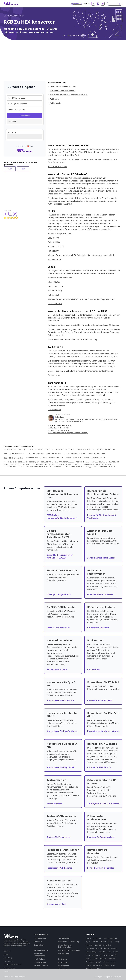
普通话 (107, 965)
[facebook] (93, 4)
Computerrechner (14, 16)
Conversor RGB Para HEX (43, 467)
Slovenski (111, 958)
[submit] (119, 4)
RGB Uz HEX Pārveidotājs (49, 462)
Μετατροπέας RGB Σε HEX (13, 464)
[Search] (114, 4)
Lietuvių (106, 948)
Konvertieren (25, 116)
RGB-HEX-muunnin (32, 458)
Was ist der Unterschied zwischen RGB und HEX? (69, 95)
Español (106, 938)
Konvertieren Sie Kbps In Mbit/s (62, 731)
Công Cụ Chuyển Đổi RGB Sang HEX (16, 462)
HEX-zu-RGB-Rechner (58, 167)
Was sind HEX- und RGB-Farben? (62, 91)
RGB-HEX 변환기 (34, 462)
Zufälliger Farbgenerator (59, 594)
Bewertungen (9, 958)
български (90, 948)
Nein (23, 169)
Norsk (116, 952)
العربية (88, 942)
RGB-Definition (55, 304)
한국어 (88, 958)
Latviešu (95, 958)
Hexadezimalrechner (57, 670)
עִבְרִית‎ (113, 962)
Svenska (102, 952)
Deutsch (103, 942)
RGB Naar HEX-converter (81, 458)
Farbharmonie (55, 103)
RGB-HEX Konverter (58, 464)
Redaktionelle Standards (12, 964)
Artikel (6, 954)
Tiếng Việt (113, 955)
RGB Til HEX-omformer (47, 458)
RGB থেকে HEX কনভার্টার (87, 464)
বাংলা (113, 965)
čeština (88, 965)
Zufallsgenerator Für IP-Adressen (103, 803)
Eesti (99, 969)
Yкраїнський (91, 969)
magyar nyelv (98, 965)
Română (98, 945)
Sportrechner (63, 959)
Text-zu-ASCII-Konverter (59, 837)
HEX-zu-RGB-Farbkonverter (100, 594)
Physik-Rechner (39, 959)
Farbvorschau (11, 132)
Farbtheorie (54, 99)
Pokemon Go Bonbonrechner (101, 837)
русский (114, 938)
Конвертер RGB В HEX (103, 464)
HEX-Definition (55, 259)
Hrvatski (99, 948)
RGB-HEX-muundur (10, 467)
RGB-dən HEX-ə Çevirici (99, 462)
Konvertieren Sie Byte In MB (60, 700)
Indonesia (90, 945)
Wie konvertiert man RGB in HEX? (63, 86)
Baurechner (38, 942)
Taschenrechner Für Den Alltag (69, 950)
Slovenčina (107, 945)
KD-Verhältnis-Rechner (98, 628)
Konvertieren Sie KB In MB (100, 700)
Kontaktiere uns (9, 968)
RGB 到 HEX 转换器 (72, 464)
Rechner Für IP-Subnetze (99, 767)
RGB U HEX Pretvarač (35, 454)
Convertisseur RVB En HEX (106, 467)
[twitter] (103, 4)
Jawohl (10, 169)
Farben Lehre (54, 375)
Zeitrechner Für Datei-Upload (101, 558)
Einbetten (76, 4)
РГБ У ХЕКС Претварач (67, 462)
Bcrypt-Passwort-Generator (101, 868)
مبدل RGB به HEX (114, 462)
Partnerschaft (9, 961)
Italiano (114, 948)
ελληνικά (106, 962)
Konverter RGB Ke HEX (65, 449)
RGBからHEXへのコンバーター (15, 449)
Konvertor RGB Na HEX (106, 449)
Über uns (7, 951)
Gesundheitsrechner (41, 950)
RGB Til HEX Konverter (64, 458)
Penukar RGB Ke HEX (97, 454)
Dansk (88, 955)
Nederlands (97, 955)
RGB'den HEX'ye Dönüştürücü (41, 449)
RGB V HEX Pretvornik (83, 462)
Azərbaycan (90, 962)
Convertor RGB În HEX (85, 449)
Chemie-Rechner (64, 938)
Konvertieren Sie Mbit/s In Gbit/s (103, 731)
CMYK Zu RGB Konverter (58, 628)
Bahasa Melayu (91, 952)
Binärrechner (94, 670)
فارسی (99, 962)
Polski (105, 955)
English (89, 938)
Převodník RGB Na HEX (42, 464)
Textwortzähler (54, 803)
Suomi (109, 952)
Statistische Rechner (41, 966)
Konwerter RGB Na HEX (98, 458)
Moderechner (63, 962)
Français (95, 942)
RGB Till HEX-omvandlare (13, 458)
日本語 (110, 942)
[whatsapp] (98, 4)
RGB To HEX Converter (25, 467)
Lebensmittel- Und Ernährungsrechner (65, 946)
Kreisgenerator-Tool (56, 904)
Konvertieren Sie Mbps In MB (61, 767)
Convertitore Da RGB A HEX (75, 454)
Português (97, 938)
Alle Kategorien (63, 966)
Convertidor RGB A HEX (60, 467)
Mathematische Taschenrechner (39, 955)
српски (103, 958)
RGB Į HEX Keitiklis (54, 454)
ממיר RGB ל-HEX (28, 464)
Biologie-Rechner (40, 938)
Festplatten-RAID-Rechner (59, 868)
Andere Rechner (64, 954)
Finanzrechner (39, 945)
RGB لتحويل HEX (91, 467)
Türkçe (117, 942)
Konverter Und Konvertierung (68, 942)
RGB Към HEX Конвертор (14, 454)
